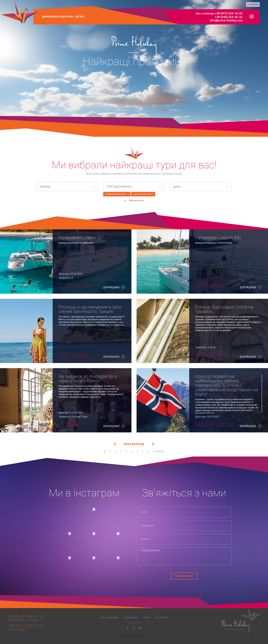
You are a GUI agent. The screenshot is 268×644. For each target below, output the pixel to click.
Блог (147, 618)
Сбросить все (136, 200)
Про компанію (109, 618)
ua (249, 4)
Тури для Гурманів (142, 194)
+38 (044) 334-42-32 (229, 17)
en (253, 4)
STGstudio (142, 635)
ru (257, 4)
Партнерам (131, 618)
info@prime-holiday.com (226, 20)
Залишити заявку (184, 576)
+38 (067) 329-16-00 (229, 13)
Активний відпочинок (116, 194)
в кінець (159, 451)
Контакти (162, 618)
